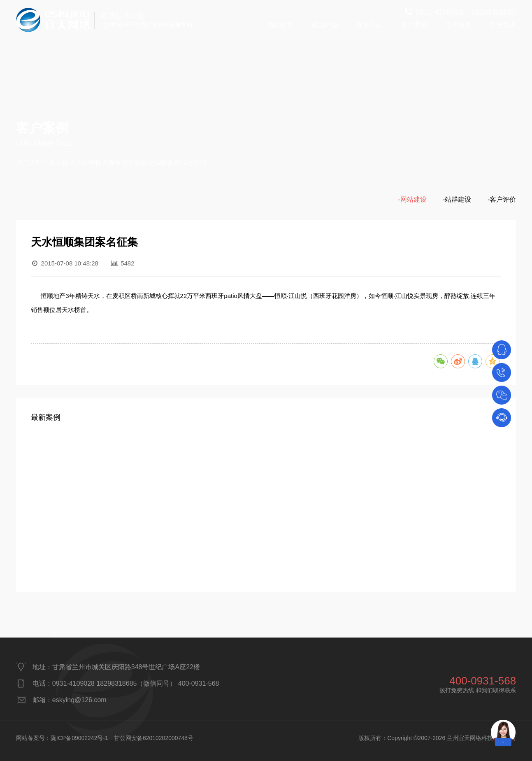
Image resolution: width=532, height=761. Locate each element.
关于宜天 (503, 25)
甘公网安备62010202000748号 (154, 738)
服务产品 (369, 25)
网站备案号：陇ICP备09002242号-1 (62, 738)
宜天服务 (458, 25)
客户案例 (414, 25)
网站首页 (280, 25)
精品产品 (325, 25)
